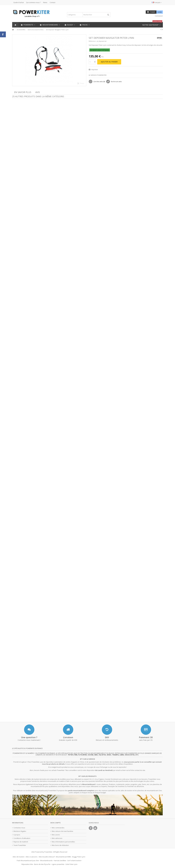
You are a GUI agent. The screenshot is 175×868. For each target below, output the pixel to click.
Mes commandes (58, 828)
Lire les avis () (99, 82)
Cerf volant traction (74, 860)
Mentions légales (20, 831)
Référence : (93, 41)
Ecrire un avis (116, 82)
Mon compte (56, 823)
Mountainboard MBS (63, 857)
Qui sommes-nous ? (33, 2)
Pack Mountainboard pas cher (28, 860)
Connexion (159, 16)
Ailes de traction (19, 857)
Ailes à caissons (32, 857)
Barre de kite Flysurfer (42, 864)
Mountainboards (46, 860)
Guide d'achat (19, 2)
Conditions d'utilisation (22, 838)
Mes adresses (57, 838)
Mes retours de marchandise (62, 831)
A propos (17, 835)
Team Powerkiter (20, 845)
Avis (38, 92)
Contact (52, 2)
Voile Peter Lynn (71, 864)
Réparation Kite (27, 864)
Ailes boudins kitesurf (47, 857)
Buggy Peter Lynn (79, 857)
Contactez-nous (19, 828)
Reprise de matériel (21, 842)
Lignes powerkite (58, 864)
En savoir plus (23, 92)
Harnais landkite (60, 860)
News (45, 2)
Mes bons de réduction (60, 845)
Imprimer (94, 70)
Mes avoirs (56, 835)
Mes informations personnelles (63, 842)
